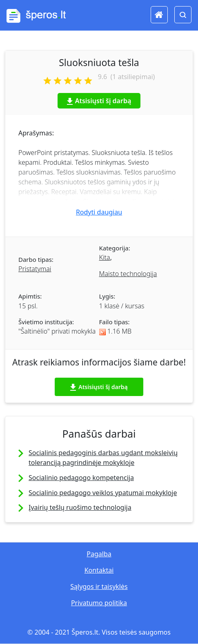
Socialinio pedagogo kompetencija (81, 478)
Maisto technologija (128, 274)
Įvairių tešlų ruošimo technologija (80, 507)
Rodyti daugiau (99, 212)
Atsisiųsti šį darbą (99, 101)
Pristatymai (35, 269)
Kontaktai (99, 570)
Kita (105, 257)
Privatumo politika (99, 603)
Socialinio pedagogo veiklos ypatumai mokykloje (103, 493)
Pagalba (99, 554)
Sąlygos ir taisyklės (99, 586)
